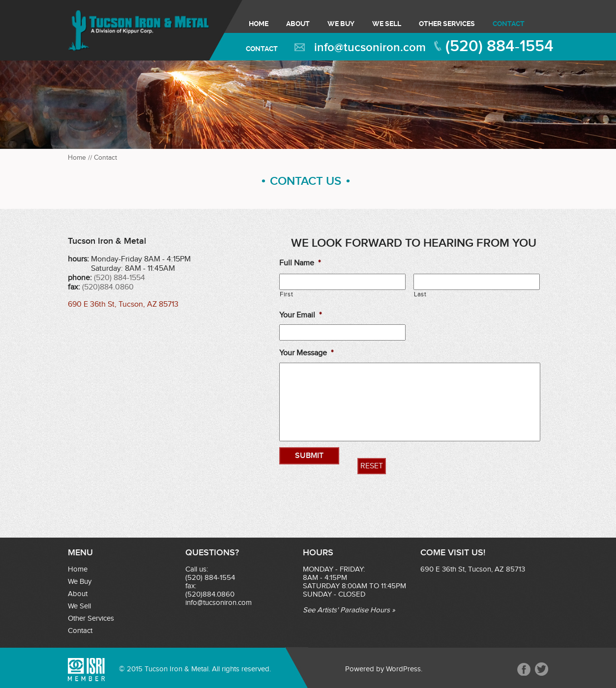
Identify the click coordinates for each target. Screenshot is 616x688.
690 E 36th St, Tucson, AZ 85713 (123, 304)
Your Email (300, 315)
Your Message (306, 353)
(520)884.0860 (108, 287)
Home (259, 24)
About (298, 24)
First (286, 294)
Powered (360, 669)
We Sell (387, 24)
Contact (509, 24)
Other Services (447, 24)
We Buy (341, 24)
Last (420, 294)
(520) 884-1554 (499, 46)
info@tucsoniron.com (370, 47)
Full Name (300, 263)
